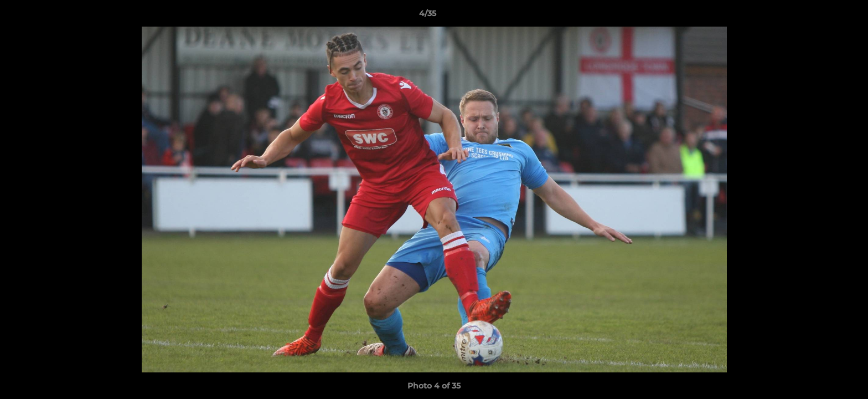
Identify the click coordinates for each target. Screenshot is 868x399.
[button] (821, 16)
